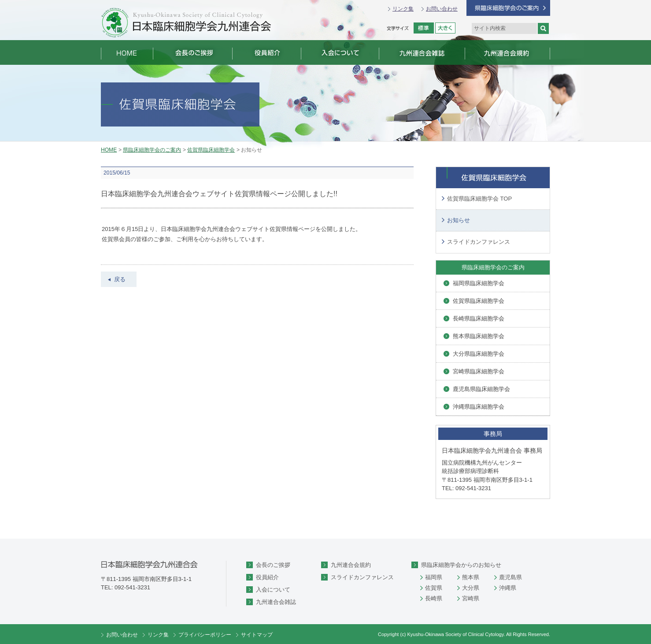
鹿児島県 (510, 577)
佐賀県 (434, 588)
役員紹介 (267, 577)
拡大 (445, 28)
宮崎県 (471, 598)
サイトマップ (257, 635)
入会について (273, 590)
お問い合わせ (442, 9)
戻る (120, 279)
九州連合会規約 (351, 565)
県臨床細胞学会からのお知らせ (461, 565)
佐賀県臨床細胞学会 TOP (479, 199)
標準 (424, 28)
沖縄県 (508, 588)
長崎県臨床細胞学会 (479, 318)
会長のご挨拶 (273, 565)
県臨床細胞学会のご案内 (152, 150)
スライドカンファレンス (479, 242)
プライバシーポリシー (205, 635)
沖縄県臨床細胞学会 (479, 407)
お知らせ (459, 220)
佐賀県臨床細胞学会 (211, 150)
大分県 (471, 588)
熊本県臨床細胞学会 (479, 336)
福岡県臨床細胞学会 (479, 283)
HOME (109, 150)
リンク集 (403, 9)
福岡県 (434, 577)
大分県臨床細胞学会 (479, 354)
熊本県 (471, 577)
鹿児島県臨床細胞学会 (481, 389)
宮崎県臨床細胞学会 (479, 371)
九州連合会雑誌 (276, 602)
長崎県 (434, 598)
